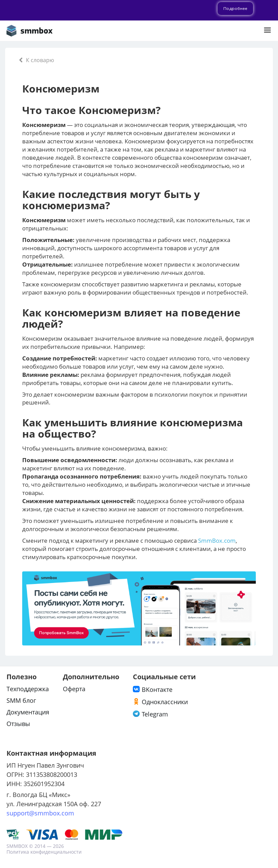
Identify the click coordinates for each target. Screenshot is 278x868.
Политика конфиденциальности (44, 852)
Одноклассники (165, 702)
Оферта (74, 689)
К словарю (36, 60)
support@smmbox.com (40, 813)
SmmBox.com (217, 540)
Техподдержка (28, 689)
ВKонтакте (157, 689)
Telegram (155, 714)
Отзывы (18, 724)
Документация (28, 712)
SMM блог (21, 700)
